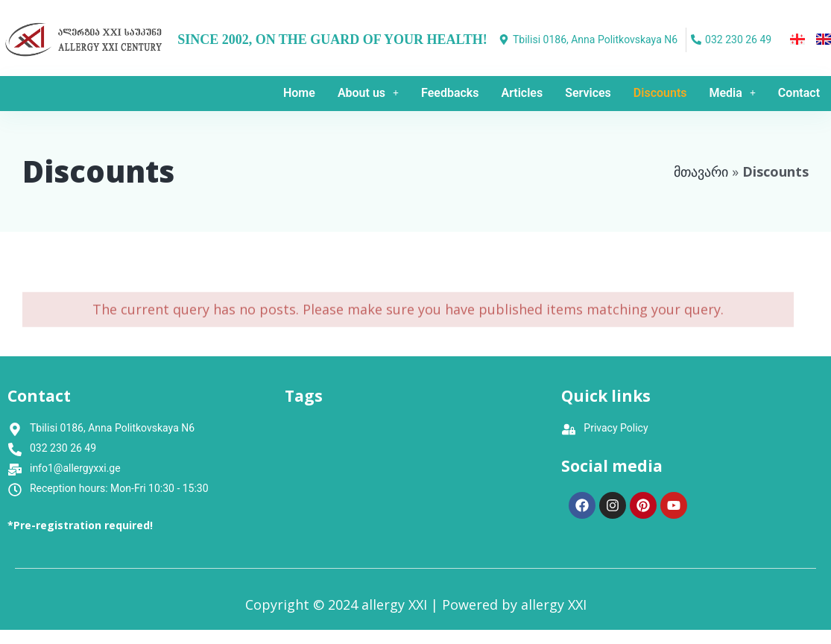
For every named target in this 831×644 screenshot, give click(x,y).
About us (368, 93)
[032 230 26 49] (733, 40)
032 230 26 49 (63, 448)
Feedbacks (450, 93)
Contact (799, 93)
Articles (522, 93)
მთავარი (701, 171)
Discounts (660, 93)
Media (733, 93)
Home (299, 93)
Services (588, 93)
